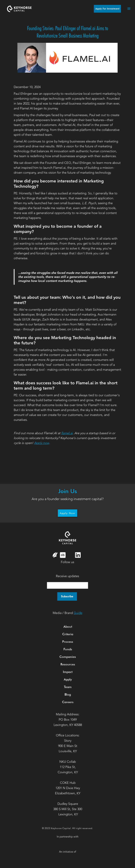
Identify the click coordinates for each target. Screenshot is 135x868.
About (68, 627)
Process (68, 642)
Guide (78, 613)
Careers (68, 702)
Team (68, 687)
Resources (68, 664)
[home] (19, 9)
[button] (127, 9)
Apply (68, 679)
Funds (68, 649)
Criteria (68, 634)
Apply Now (67, 513)
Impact (68, 672)
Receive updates (67, 576)
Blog (68, 694)
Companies (68, 657)
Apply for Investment (107, 9)
